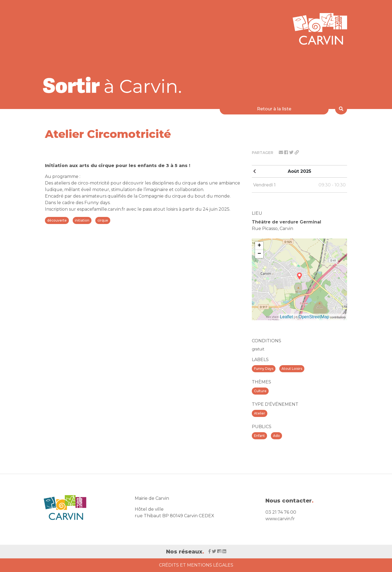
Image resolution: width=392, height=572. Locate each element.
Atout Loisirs (292, 369)
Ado (276, 436)
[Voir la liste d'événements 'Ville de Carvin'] (114, 85)
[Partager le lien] (297, 152)
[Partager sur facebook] (287, 152)
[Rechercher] (341, 109)
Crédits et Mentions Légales (196, 565)
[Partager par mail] (281, 152)
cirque (103, 220)
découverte (57, 220)
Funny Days (264, 369)
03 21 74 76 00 (281, 512)
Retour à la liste (274, 109)
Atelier (260, 413)
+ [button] (259, 246)
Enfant (259, 436)
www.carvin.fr (280, 519)
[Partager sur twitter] (292, 152)
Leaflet (286, 317)
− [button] (259, 254)
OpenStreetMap (314, 317)
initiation (82, 220)
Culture (260, 391)
